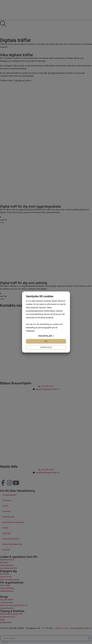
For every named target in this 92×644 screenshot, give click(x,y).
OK (46, 341)
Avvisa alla (46, 347)
